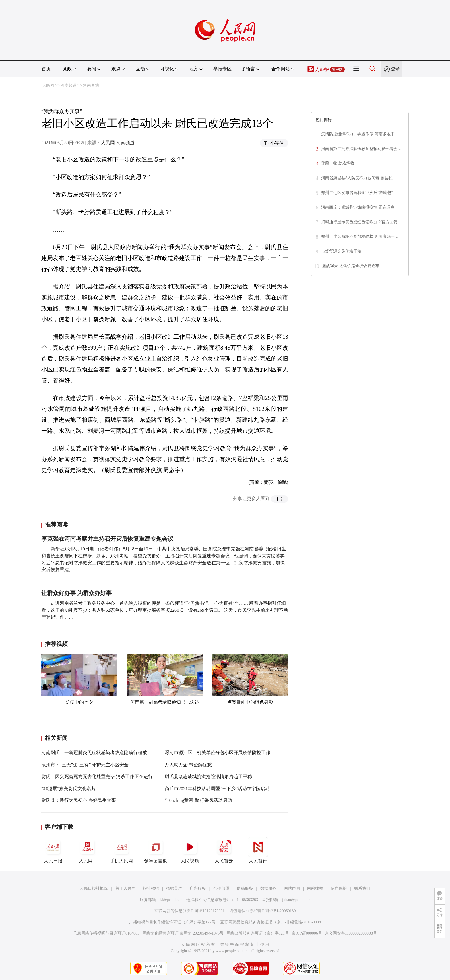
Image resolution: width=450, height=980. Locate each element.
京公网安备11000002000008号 (351, 933)
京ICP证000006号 (307, 933)
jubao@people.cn (296, 900)
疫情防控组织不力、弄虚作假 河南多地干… (360, 134)
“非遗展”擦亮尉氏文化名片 (69, 789)
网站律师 (315, 888)
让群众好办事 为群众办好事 (76, 593)
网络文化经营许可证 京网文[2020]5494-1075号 (183, 933)
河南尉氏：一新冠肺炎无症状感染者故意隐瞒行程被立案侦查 (103, 753)
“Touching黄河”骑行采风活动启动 (198, 800)
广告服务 (198, 888)
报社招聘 (151, 888)
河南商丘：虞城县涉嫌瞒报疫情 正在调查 (358, 207)
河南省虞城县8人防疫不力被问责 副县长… (359, 178)
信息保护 (339, 888)
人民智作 (258, 850)
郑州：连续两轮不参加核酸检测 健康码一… (360, 237)
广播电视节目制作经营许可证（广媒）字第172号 (172, 922)
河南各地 (91, 85)
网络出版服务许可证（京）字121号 (258, 933)
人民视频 (190, 850)
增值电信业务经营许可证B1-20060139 (262, 911)
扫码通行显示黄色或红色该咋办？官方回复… (361, 222)
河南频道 (69, 85)
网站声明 (292, 888)
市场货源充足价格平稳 (341, 251)
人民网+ (87, 850)
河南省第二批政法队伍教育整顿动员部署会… (361, 149)
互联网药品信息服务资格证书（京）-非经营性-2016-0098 (271, 922)
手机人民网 (121, 850)
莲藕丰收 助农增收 (338, 163)
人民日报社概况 (94, 888)
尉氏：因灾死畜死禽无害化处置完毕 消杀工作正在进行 (97, 776)
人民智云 (224, 850)
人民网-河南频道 (118, 143)
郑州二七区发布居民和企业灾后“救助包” (358, 193)
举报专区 (222, 69)
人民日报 (53, 850)
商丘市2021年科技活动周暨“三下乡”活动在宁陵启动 (217, 789)
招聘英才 (174, 888)
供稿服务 (245, 888)
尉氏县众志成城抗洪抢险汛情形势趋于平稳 (208, 776)
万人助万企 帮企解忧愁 (188, 765)
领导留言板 (156, 850)
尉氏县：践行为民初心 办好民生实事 (79, 800)
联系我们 (362, 888)
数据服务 (268, 888)
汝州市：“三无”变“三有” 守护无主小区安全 (85, 765)
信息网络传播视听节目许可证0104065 (106, 933)
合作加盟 (221, 888)
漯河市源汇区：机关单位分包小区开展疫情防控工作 (218, 753)
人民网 (48, 85)
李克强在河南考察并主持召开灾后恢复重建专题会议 (107, 539)
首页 (46, 69)
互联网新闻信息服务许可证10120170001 (190, 911)
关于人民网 (125, 888)
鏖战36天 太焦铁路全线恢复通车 (351, 266)
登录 (395, 69)
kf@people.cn (171, 900)
